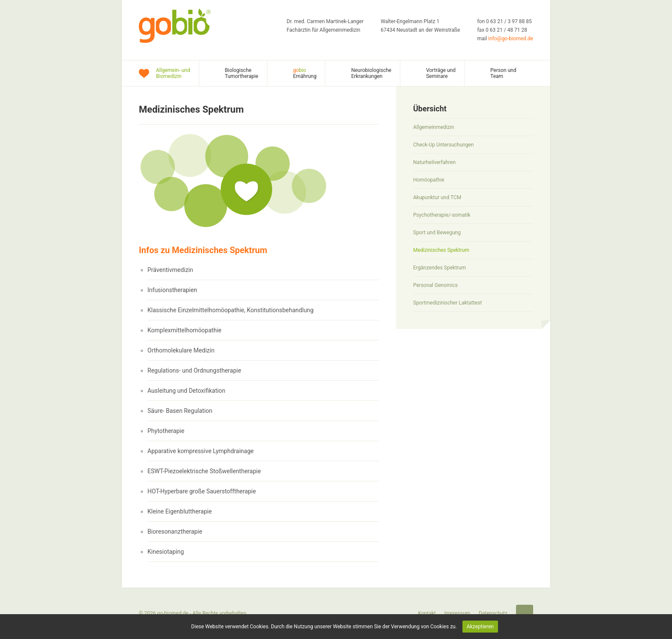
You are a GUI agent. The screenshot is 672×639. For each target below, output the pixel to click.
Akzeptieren (480, 627)
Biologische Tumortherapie (242, 73)
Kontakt (427, 613)
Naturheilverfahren (434, 162)
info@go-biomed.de (511, 39)
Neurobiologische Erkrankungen (371, 73)
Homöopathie (429, 180)
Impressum (457, 613)
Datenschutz (493, 613)
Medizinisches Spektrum (441, 250)
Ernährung (305, 73)
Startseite (525, 613)
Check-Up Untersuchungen (443, 145)
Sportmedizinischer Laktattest (447, 303)
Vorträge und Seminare (441, 73)
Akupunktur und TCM (437, 197)
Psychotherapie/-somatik (442, 215)
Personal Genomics (435, 285)
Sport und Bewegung (437, 233)
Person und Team (503, 73)
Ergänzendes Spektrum (439, 268)
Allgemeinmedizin (433, 127)
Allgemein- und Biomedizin (173, 73)
